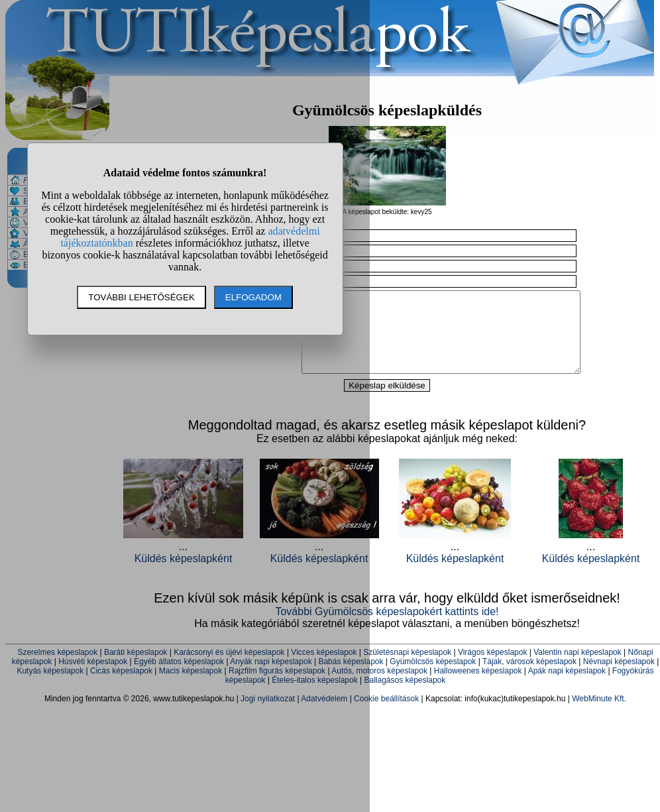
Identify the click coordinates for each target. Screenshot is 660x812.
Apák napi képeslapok (567, 687)
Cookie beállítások (386, 715)
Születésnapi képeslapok (407, 668)
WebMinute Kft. (599, 715)
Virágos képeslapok (493, 668)
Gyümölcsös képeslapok (433, 677)
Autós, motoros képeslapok (379, 687)
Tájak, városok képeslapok (529, 677)
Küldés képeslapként (455, 574)
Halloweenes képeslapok (478, 687)
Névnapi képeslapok (619, 677)
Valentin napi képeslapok (577, 668)
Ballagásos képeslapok (405, 696)
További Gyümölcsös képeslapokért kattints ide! (387, 627)
